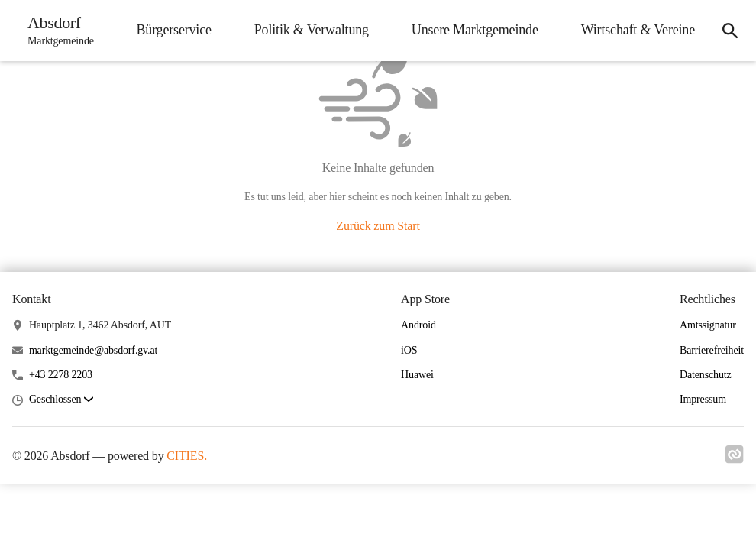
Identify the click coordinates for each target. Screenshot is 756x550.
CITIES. (187, 456)
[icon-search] (730, 31)
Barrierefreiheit (712, 350)
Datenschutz (706, 375)
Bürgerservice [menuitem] (173, 30)
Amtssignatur (708, 325)
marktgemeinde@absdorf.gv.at (93, 350)
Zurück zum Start (378, 226)
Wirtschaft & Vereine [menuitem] (638, 30)
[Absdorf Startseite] (56, 31)
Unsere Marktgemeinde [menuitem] (475, 30)
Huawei (417, 375)
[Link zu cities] (735, 459)
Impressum (703, 399)
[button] (61, 400)
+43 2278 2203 (61, 375)
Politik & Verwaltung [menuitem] (312, 30)
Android (418, 325)
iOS (409, 350)
